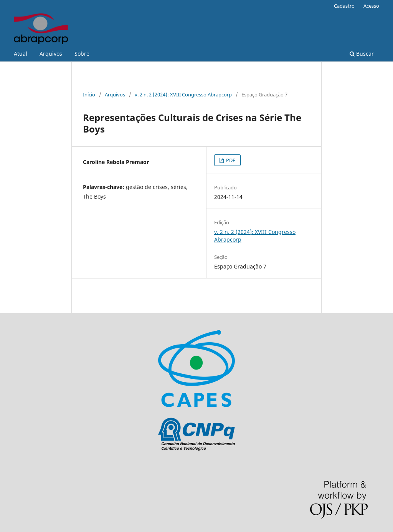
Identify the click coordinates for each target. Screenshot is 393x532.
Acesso (371, 6)
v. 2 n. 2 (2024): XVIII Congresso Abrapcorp (183, 94)
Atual (21, 54)
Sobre (82, 54)
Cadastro (344, 6)
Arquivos (51, 54)
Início (89, 94)
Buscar (362, 54)
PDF (230, 160)
